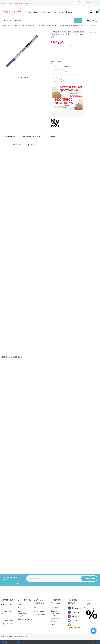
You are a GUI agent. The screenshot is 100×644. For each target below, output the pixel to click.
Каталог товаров (13, 21)
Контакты (59, 12)
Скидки (69, 12)
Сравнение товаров (25, 642)
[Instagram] (69, 616)
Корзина (94, 642)
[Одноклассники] (69, 625)
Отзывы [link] (55, 137)
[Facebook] (69, 612)
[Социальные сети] (94, 631)
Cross (66, 62)
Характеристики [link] (33, 137)
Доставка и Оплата (42, 12)
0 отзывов (92, 32)
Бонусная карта (91, 608)
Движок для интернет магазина (12, 636)
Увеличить (24, 77)
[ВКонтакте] (69, 608)
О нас (29, 12)
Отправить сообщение (23, 3)
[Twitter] (69, 621)
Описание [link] (10, 137)
